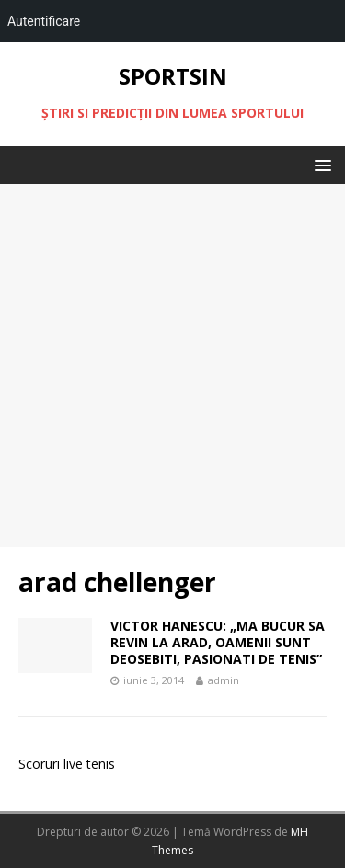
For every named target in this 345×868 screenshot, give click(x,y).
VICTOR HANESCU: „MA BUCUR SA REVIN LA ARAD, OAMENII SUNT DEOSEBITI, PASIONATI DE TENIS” (218, 642)
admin (224, 680)
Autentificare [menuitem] (44, 21)
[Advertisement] (172, 365)
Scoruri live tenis (67, 764)
